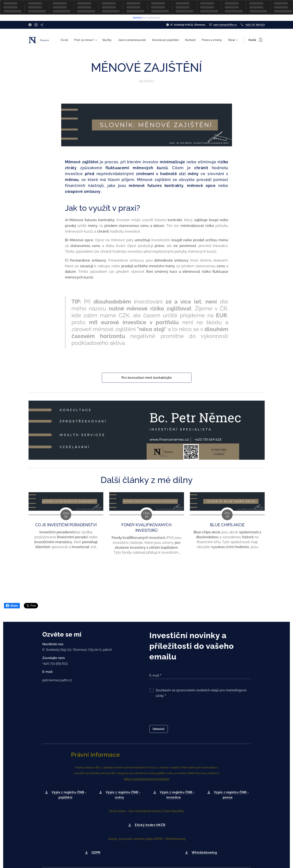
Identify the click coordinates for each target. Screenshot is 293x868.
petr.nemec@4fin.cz (225, 25)
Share (12, 606)
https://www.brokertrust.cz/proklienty (147, 779)
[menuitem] (87, 40)
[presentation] (179, 712)
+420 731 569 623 (255, 25)
